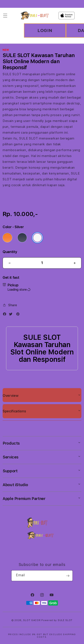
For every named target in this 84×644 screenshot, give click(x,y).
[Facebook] (6, 315)
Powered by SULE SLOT (57, 620)
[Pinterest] (19, 315)
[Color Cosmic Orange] (7, 238)
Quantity (10, 252)
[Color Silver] (37, 238)
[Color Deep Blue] (22, 238)
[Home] (35, 16)
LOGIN (45, 30)
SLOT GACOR (32, 620)
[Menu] (5, 16)
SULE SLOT (12, 74)
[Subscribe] (68, 576)
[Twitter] (12, 315)
